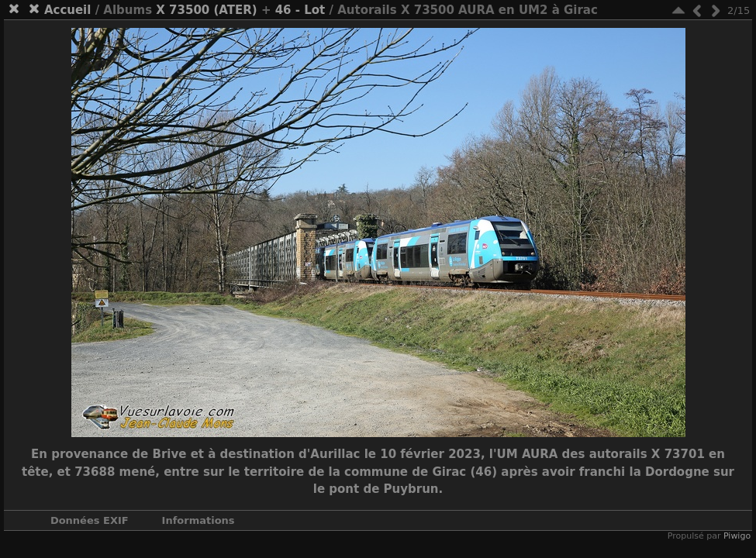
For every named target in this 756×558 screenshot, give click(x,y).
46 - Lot (300, 10)
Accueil (68, 10)
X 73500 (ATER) (206, 10)
